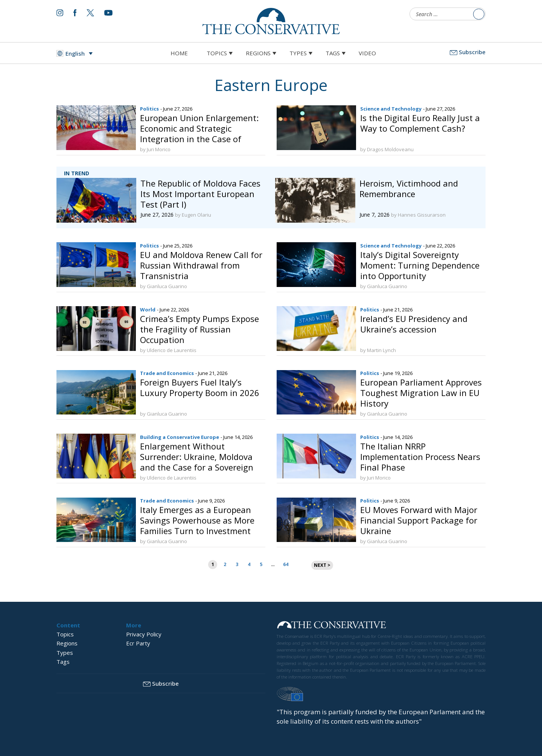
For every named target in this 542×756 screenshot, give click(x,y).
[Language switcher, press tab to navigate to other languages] (76, 53)
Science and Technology (391, 109)
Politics (149, 109)
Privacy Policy (144, 634)
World (148, 310)
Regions (258, 53)
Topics (217, 53)
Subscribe (468, 52)
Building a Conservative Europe (180, 437)
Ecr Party (138, 643)
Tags (333, 53)
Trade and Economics (167, 373)
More (134, 625)
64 (286, 564)
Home (179, 53)
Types (298, 53)
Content (68, 625)
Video (367, 53)
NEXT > (322, 565)
